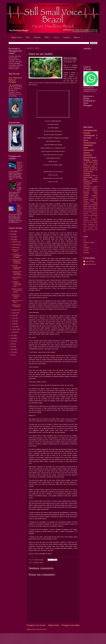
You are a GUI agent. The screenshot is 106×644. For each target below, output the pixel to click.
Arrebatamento (90, 130)
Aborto (90, 206)
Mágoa (85, 230)
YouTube (86, 250)
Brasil (96, 228)
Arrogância (91, 228)
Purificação (87, 188)
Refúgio (95, 179)
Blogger (69, 640)
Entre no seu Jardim (15, 250)
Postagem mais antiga (71, 625)
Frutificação (94, 219)
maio (14, 321)
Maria (95, 162)
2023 (12, 237)
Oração (87, 133)
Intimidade (36, 562)
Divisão (95, 192)
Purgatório (86, 194)
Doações (37, 37)
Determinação (87, 187)
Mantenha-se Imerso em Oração (16, 296)
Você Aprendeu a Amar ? (17, 278)
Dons (93, 166)
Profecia (86, 196)
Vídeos (85, 206)
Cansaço (94, 181)
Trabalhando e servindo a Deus (90, 138)
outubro (14, 247)
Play (28, 37)
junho (14, 318)
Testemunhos (88, 183)
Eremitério (87, 181)
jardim (42, 562)
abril (14, 324)
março (14, 327)
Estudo (95, 197)
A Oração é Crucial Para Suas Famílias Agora (17, 284)
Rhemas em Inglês (89, 242)
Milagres (95, 208)
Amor (86, 148)
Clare (96, 194)
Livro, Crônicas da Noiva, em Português (15, 80)
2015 (12, 352)
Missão (87, 160)
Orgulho (95, 187)
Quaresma (94, 196)
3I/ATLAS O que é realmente (20, 164)
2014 (12, 355)
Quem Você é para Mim (20, 207)
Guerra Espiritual (88, 154)
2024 (12, 234)
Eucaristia (86, 219)
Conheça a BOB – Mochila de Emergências (17, 261)
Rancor (95, 221)
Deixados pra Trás (90, 217)
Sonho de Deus (88, 223)
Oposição (89, 230)
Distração (95, 190)
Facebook (86, 253)
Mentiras (86, 214)
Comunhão (87, 185)
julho (14, 315)
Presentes (87, 174)
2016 (12, 349)
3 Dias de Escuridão (92, 215)
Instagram (86, 248)
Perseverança (90, 143)
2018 (12, 344)
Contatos (66, 37)
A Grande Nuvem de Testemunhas (90, 170)
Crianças (86, 199)
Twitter (85, 245)
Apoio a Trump (90, 164)
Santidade (87, 175)
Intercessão (89, 150)
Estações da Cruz (88, 221)
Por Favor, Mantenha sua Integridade (17, 267)
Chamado (87, 166)
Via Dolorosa (91, 226)
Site (84, 240)
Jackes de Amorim (91, 264)
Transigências (91, 224)
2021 (12, 336)
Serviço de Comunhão (90, 205)
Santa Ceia (86, 210)
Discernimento (90, 157)
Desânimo (86, 192)
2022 (12, 240)
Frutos (90, 208)
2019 (12, 341)
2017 (12, 347)
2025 (12, 231)
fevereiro (15, 329)
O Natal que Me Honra (19, 184)
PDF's (47, 37)
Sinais (85, 215)
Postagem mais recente (36, 625)
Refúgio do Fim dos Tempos (16, 306)
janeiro (14, 332)
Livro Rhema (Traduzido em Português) (17, 256)
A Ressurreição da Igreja (90, 177)
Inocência (91, 212)
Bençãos (86, 197)
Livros (56, 37)
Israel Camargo (90, 261)
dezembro (15, 242)
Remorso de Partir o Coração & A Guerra (17, 291)
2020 (12, 338)
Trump (93, 175)
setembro (15, 310)
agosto (14, 313)
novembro (15, 245)
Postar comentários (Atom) (39, 629)
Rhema (77, 37)
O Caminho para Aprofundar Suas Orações (17, 273)
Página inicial (16, 37)
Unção (91, 210)
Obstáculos (94, 214)
